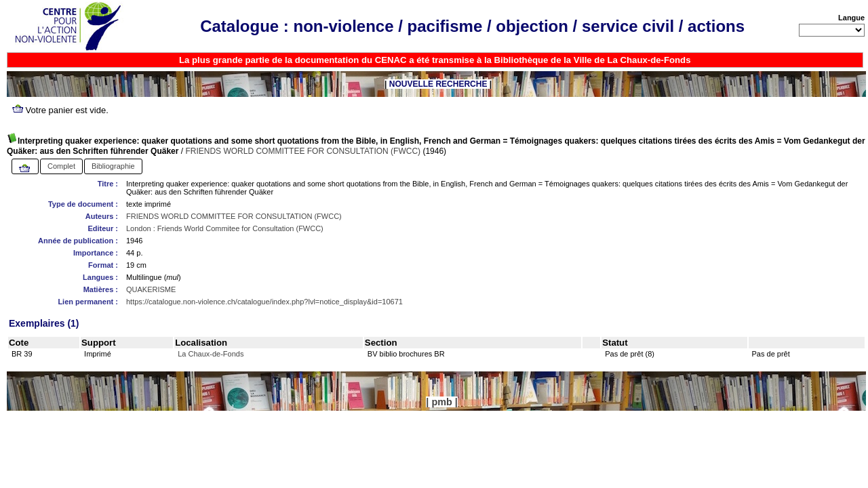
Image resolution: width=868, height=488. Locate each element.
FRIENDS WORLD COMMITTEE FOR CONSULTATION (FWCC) (303, 151)
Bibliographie (113, 166)
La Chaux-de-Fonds (211, 354)
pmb (441, 402)
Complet (61, 166)
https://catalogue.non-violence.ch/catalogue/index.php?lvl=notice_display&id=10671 (264, 302)
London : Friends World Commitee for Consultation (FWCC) (225, 228)
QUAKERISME (151, 289)
